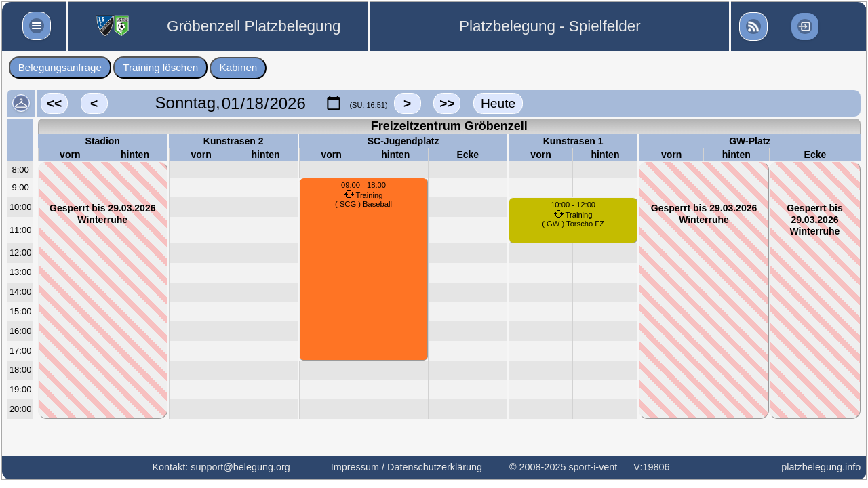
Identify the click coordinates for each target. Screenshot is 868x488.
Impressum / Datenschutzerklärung (407, 467)
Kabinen (239, 67)
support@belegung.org (240, 467)
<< (54, 103)
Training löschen (160, 67)
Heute (498, 103)
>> (447, 103)
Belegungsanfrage (60, 67)
